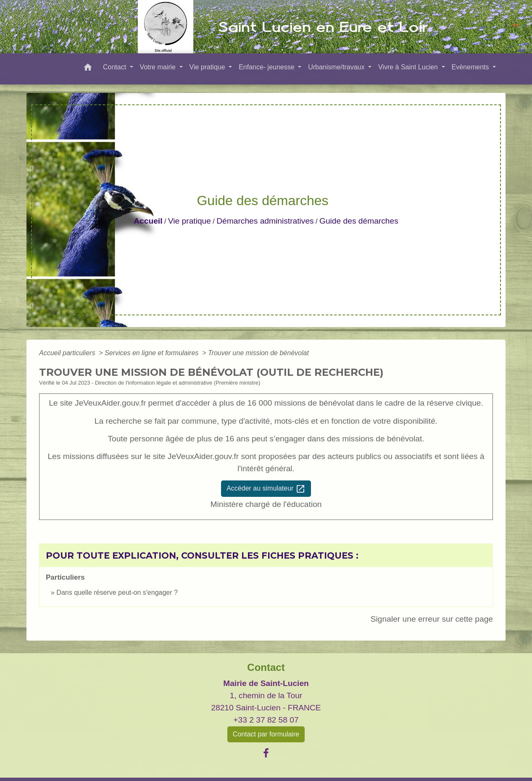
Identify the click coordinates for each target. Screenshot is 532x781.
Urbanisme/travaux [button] (337, 67)
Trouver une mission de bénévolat (258, 353)
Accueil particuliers (68, 353)
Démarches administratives (265, 221)
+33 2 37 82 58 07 (266, 720)
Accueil (148, 221)
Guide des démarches (359, 221)
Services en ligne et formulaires (153, 353)
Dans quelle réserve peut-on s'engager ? (117, 592)
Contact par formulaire (266, 734)
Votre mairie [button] (159, 67)
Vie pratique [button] (208, 67)
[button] (88, 69)
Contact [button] (116, 67)
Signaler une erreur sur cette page (432, 619)
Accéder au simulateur (266, 489)
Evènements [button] (471, 67)
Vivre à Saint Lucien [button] (409, 67)
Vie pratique (190, 221)
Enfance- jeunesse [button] (267, 67)
